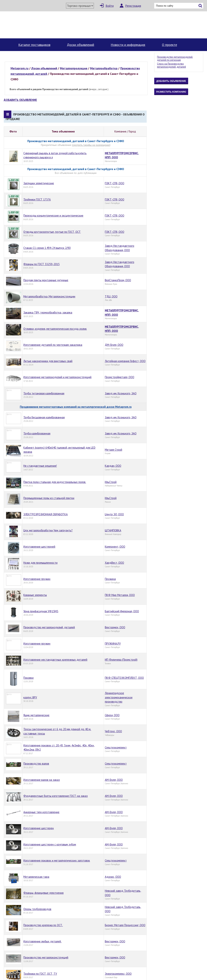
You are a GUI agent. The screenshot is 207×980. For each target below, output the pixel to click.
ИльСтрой (111, 482)
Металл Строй (113, 450)
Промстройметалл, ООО (120, 377)
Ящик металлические (36, 715)
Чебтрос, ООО (113, 731)
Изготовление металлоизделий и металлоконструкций (57, 377)
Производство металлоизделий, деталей (49, 627)
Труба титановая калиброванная (44, 393)
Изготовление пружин (37, 579)
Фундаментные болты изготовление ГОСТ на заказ (56, 796)
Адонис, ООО (113, 877)
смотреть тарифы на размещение (91, 145)
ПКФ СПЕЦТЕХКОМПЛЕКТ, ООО (124, 678)
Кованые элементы (35, 595)
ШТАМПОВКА (113, 530)
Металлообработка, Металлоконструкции (49, 296)
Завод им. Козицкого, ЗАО (121, 393)
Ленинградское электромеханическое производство (119, 697)
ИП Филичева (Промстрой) (121, 660)
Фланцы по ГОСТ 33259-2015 (41, 264)
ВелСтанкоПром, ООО (118, 280)
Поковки (28, 678)
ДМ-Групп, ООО (114, 345)
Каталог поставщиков (34, 45)
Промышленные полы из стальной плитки (49, 498)
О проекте (169, 45)
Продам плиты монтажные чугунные (46, 280)
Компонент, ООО (115, 547)
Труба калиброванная (37, 433)
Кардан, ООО (113, 466)
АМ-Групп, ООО (114, 780)
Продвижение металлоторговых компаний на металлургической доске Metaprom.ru (76, 407)
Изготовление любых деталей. (42, 941)
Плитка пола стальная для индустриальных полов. (55, 482)
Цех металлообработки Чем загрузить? (48, 530)
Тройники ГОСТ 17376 (37, 199)
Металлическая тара (36, 877)
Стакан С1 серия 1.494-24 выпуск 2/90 (47, 248)
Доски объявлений (80, 45)
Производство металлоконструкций (46, 957)
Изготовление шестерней (39, 547)
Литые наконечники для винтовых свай (48, 361)
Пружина (110, 579)
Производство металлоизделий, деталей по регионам (175, 58)
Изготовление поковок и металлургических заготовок (57, 860)
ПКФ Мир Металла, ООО (120, 595)
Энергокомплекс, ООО (118, 974)
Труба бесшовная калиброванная (44, 417)
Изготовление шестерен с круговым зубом (50, 844)
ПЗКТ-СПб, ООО (115, 183)
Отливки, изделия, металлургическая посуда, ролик (55, 329)
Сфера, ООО (112, 715)
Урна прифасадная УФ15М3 (41, 611)
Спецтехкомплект (116, 747)
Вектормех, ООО (115, 627)
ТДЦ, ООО (111, 296)
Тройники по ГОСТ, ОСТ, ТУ (40, 974)
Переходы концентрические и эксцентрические (53, 216)
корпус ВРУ (30, 697)
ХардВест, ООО (114, 563)
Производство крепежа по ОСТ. (43, 925)
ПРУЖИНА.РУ (113, 644)
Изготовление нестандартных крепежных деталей (55, 660)
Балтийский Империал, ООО (122, 611)
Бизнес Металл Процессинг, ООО (125, 925)
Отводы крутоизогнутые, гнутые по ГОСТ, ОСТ (52, 232)
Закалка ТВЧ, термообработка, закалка (48, 312)
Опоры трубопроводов (37, 909)
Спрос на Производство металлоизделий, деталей (171, 65)
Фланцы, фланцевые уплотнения (43, 893)
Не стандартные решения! (40, 466)
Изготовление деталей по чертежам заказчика (53, 345)
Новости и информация (128, 45)
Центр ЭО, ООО (114, 514)
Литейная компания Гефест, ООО (125, 361)
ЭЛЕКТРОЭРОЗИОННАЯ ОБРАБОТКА (46, 514)
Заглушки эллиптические (39, 183)
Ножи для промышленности (40, 563)
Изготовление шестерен (39, 828)
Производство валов (36, 764)
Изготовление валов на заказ (42, 780)
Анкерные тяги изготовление (41, 812)
